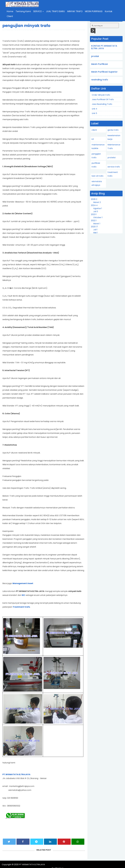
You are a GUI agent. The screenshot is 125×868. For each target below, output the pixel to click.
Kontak (109, 12)
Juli (96, 211)
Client (10, 16)
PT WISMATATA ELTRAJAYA (32, 865)
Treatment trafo (21, 607)
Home (10, 12)
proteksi (112, 158)
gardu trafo (113, 130)
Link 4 (94, 109)
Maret (97, 202)
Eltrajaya (118, 865)
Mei (95, 233)
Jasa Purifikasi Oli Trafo (103, 99)
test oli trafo (97, 176)
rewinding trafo (100, 80)
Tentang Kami (23, 12)
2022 (94, 221)
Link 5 (94, 113)
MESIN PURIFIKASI (94, 12)
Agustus (98, 208)
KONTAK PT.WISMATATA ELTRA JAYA (104, 47)
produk (95, 56)
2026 (94, 199)
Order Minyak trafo (101, 95)
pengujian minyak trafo (26, 26)
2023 (94, 214)
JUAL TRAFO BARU (56, 12)
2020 (94, 227)
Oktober (98, 217)
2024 (94, 205)
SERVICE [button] (39, 12)
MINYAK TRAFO (75, 12)
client (94, 130)
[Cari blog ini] (105, 25)
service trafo (114, 167)
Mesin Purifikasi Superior (104, 72)
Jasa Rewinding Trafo (102, 104)
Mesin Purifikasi (99, 64)
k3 (93, 139)
